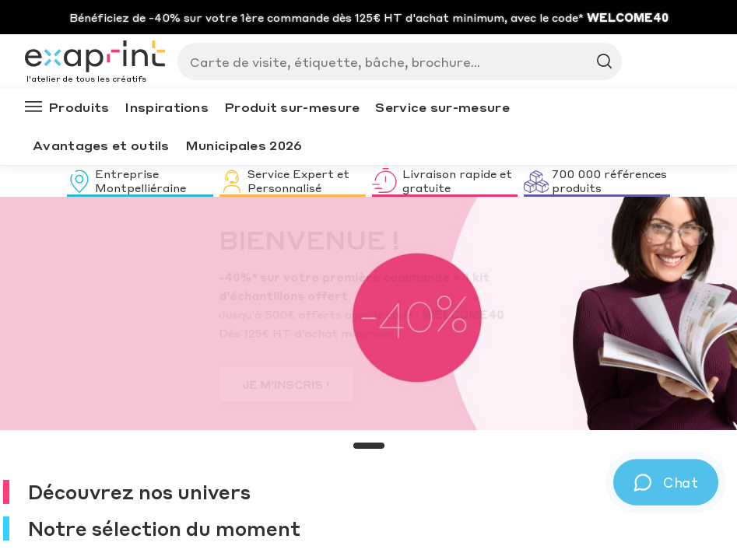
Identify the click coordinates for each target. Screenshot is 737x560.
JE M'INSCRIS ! (110, 384)
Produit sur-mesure (292, 107)
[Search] (393, 61)
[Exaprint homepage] (95, 58)
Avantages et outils (101, 145)
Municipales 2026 (244, 145)
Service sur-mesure (442, 107)
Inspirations (167, 107)
